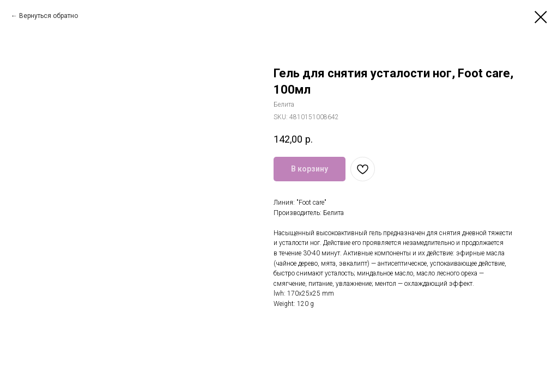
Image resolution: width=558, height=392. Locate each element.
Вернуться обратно (48, 16)
